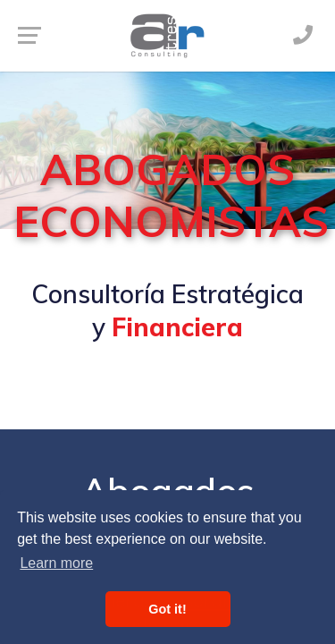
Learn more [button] (56, 563)
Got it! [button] (167, 609)
